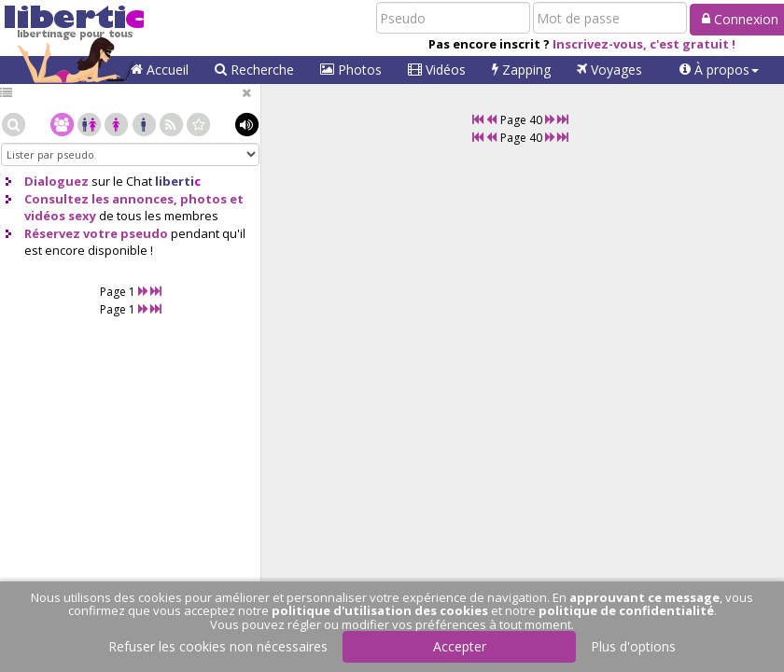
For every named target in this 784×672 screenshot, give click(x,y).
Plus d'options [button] (633, 646)
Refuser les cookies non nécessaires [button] (218, 646)
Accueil (160, 70)
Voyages (609, 70)
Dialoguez (56, 181)
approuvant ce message (644, 597)
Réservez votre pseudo (96, 233)
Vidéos (437, 70)
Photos (351, 70)
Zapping (521, 70)
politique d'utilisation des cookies (380, 610)
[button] (719, 70)
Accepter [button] (460, 646)
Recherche (254, 70)
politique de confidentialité (626, 610)
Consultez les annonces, (101, 199)
